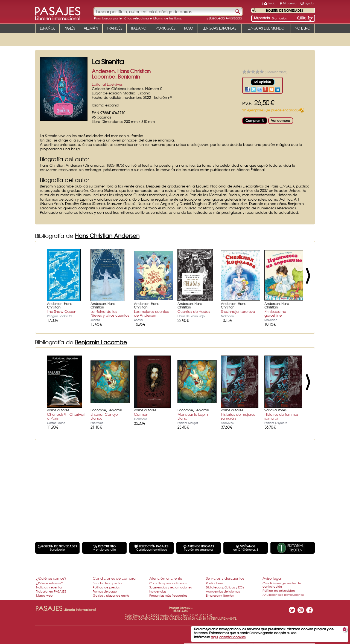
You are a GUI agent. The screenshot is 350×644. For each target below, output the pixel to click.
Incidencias (158, 591)
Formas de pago (105, 591)
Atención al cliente (166, 578)
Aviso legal (272, 578)
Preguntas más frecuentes (168, 595)
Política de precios (106, 587)
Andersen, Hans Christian (121, 71)
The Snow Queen (62, 311)
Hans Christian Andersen (107, 236)
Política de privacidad (279, 590)
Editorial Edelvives (107, 84)
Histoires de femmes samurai (281, 416)
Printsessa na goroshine (275, 313)
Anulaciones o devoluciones (283, 594)
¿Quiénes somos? (51, 578)
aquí (214, 637)
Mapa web (44, 595)
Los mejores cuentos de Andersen (151, 313)
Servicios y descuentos (225, 578)
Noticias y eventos (49, 587)
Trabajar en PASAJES (51, 591)
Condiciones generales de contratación (282, 585)
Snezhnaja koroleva (238, 311)
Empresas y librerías (220, 595)
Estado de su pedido (108, 583)
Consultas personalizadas (168, 583)
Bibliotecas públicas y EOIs (225, 587)
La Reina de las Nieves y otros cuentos (110, 313)
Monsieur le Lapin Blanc (193, 416)
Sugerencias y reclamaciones (170, 587)
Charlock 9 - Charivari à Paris (66, 416)
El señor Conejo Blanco (104, 416)
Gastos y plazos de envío (111, 595)
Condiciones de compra (114, 578)
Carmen (141, 414)
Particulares (214, 583)
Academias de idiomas (223, 591)
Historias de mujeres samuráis (238, 416)
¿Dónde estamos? (49, 583)
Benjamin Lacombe (101, 342)
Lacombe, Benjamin (116, 76)
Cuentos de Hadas (194, 311)
